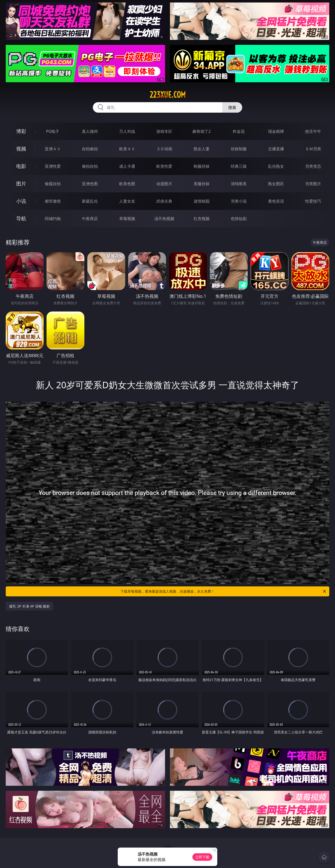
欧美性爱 (164, 166)
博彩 (21, 131)
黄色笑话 (276, 201)
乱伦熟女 (276, 166)
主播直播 (276, 149)
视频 (21, 149)
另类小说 (239, 201)
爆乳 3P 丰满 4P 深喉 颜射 (29, 606)
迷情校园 (202, 201)
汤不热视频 (164, 219)
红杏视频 (202, 219)
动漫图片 (164, 184)
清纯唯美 (239, 184)
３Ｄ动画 (164, 149)
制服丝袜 (202, 166)
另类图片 (313, 184)
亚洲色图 (90, 184)
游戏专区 (164, 131)
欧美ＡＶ (127, 149)
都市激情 (53, 201)
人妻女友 (127, 201)
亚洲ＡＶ (53, 149)
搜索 (232, 107)
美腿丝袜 (202, 184)
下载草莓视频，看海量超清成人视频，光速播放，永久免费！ (224, 591)
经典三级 (239, 166)
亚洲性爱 (53, 166)
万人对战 (127, 131)
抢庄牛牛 (313, 131)
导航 (21, 218)
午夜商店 (90, 219)
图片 (21, 184)
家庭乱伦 (90, 201)
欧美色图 (127, 184)
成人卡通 (127, 166)
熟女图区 (276, 184)
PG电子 (53, 131)
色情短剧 (239, 219)
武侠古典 (164, 201)
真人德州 (90, 131)
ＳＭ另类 (313, 149)
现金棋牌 (276, 131)
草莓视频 (127, 219)
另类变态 (313, 166)
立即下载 (202, 857)
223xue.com (168, 95)
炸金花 (239, 131)
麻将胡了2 (201, 131)
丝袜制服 (239, 149)
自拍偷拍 (90, 149)
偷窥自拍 (53, 184)
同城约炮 (53, 219)
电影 (21, 166)
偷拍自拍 (90, 166)
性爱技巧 (313, 201)
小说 (21, 201)
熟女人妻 (202, 149)
